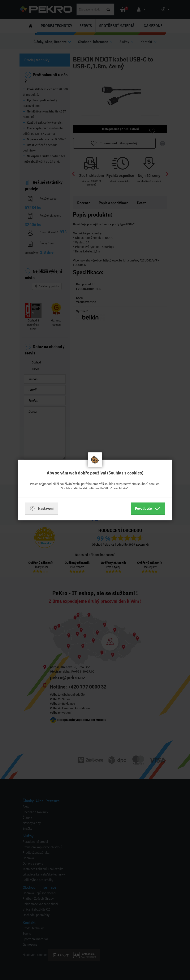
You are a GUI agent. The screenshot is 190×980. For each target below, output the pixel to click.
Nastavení (42, 508)
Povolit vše (148, 508)
